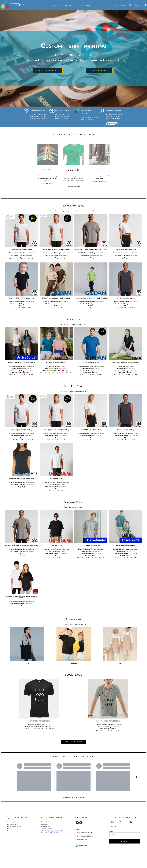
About (9, 829)
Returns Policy (46, 822)
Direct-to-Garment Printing (17, 253)
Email (111, 831)
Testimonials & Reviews (14, 826)
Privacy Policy (46, 826)
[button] (130, 5)
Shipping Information (14, 822)
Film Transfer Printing (17, 255)
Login (117, 5)
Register (124, 5)
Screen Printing (17, 369)
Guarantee (44, 824)
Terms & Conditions (47, 829)
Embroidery (121, 366)
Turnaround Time (12, 824)
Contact (10, 831)
